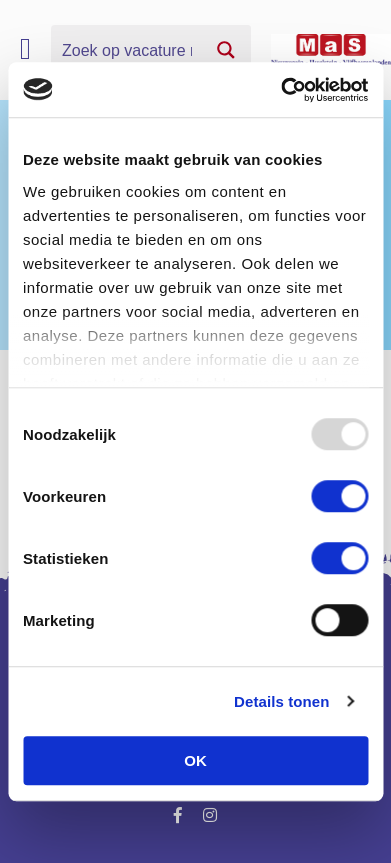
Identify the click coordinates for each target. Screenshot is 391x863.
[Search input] (127, 50)
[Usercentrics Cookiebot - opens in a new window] (281, 90)
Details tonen (281, 701)
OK (195, 760)
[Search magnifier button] (226, 50)
